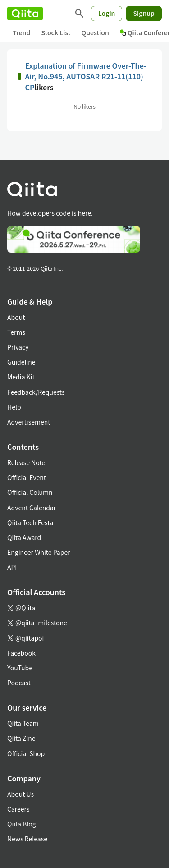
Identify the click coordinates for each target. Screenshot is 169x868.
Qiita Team (23, 723)
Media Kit (21, 377)
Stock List (56, 32)
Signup (144, 13)
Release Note (26, 462)
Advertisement (29, 422)
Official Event (27, 477)
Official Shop (26, 753)
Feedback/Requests (36, 392)
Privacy (18, 347)
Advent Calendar (32, 508)
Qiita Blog (22, 824)
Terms (16, 332)
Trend (21, 32)
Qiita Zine (21, 738)
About (16, 317)
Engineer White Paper (39, 552)
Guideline (21, 362)
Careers (18, 809)
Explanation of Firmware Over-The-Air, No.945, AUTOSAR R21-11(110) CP (85, 76)
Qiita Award (24, 537)
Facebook (21, 653)
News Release (27, 839)
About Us (21, 794)
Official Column (30, 492)
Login (107, 13)
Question (95, 32)
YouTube (20, 668)
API (12, 567)
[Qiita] (25, 14)
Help (14, 407)
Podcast (19, 683)
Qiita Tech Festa (30, 522)
